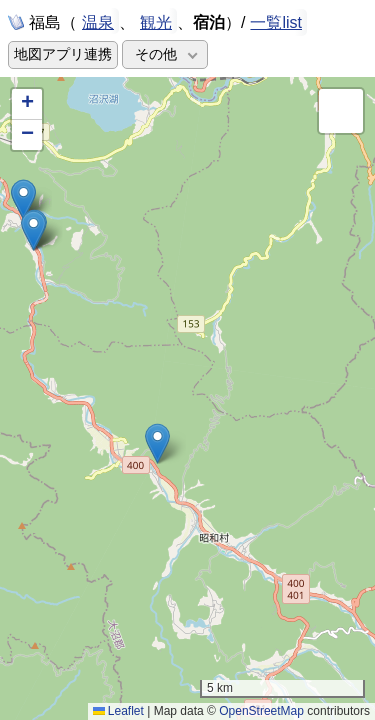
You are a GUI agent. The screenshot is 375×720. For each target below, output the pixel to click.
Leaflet (118, 711)
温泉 (98, 21)
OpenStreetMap (261, 711)
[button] (157, 443)
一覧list (276, 22)
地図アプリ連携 (63, 54)
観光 (156, 21)
